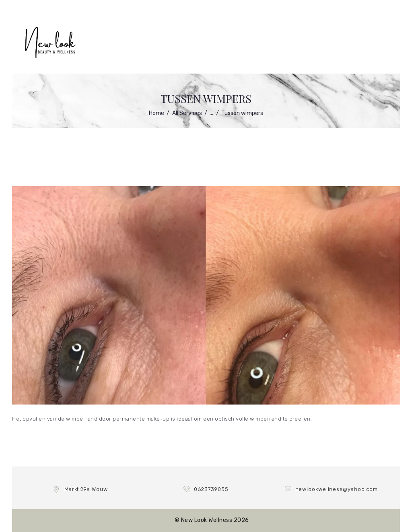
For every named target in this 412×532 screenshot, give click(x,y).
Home (157, 113)
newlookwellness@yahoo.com (337, 489)
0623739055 (211, 489)
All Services (187, 113)
